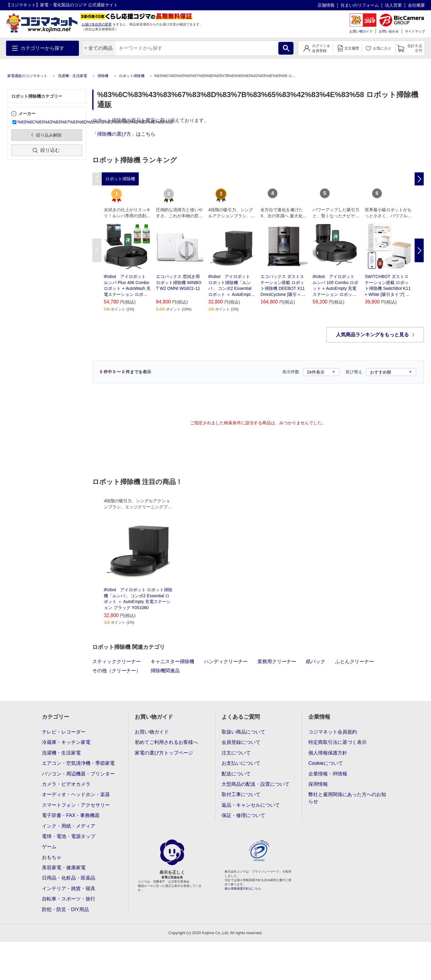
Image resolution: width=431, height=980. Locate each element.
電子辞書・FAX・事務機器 (71, 815)
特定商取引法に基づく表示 (338, 742)
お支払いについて (241, 763)
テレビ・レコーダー (64, 732)
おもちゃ (52, 857)
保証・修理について (243, 815)
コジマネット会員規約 (333, 732)
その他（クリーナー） (117, 671)
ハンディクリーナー (226, 661)
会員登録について (241, 742)
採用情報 (318, 784)
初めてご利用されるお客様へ (166, 742)
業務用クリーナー (277, 661)
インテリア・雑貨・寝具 (69, 888)
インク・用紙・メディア (69, 826)
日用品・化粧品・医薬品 (69, 878)
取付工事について (241, 794)
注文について (236, 753)
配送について (236, 774)
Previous (97, 250)
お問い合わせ (389, 31)
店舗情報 (326, 5)
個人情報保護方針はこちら (243, 888)
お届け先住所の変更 (97, 24)
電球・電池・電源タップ (69, 836)
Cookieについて (326, 763)
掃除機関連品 (165, 671)
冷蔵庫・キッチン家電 (66, 742)
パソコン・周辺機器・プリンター (78, 774)
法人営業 (393, 5)
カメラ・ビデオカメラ (66, 784)
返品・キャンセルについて (251, 805)
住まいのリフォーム (360, 5)
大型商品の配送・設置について (256, 784)
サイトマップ (415, 31)
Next (419, 250)
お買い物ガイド (361, 31)
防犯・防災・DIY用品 (65, 909)
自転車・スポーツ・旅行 (69, 899)
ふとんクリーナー (355, 661)
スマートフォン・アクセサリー (76, 805)
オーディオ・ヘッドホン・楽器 (76, 794)
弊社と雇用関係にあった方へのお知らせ (347, 798)
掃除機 (103, 76)
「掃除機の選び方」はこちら (124, 134)
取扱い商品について (243, 732)
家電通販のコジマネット (27, 76)
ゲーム (49, 847)
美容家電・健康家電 (64, 868)
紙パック (316, 661)
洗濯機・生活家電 (73, 76)
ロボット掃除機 (132, 76)
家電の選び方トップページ (164, 753)
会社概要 (416, 5)
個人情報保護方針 (328, 753)
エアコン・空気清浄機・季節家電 (78, 763)
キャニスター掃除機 (172, 661)
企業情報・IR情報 (328, 774)
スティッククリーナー (117, 661)
